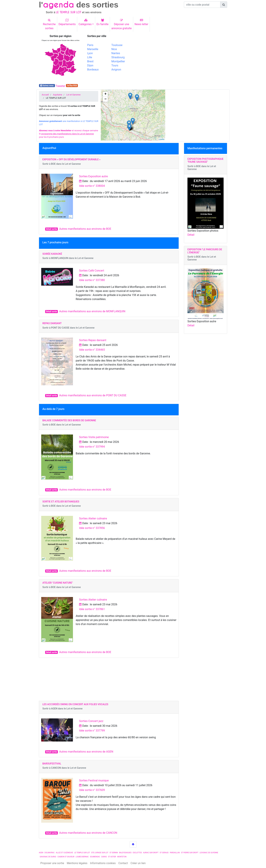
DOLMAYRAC (50, 853)
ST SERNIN (114, 853)
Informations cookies (103, 863)
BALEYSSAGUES (125, 853)
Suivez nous (47, 86)
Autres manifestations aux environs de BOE (85, 229)
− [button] (105, 99)
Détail (191, 235)
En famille (102, 22)
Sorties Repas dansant (93, 340)
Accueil (45, 95)
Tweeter (60, 86)
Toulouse (117, 45)
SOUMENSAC (95, 857)
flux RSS (72, 86)
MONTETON (122, 857)
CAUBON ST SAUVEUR (66, 857)
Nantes (116, 53)
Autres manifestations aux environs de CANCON (88, 833)
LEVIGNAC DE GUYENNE (209, 853)
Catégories (85, 22)
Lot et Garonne (73, 95)
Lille (90, 57)
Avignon (116, 70)
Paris (90, 45)
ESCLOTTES (137, 853)
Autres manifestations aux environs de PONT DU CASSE (93, 395)
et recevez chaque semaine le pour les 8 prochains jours (69, 134)
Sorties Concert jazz (91, 721)
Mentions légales (77, 863)
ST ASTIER (112, 857)
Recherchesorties (49, 24)
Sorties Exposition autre (93, 176)
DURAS (104, 857)
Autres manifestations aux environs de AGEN (86, 752)
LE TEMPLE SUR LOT (82, 853)
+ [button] (105, 94)
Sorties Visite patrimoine (94, 437)
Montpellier (118, 61)
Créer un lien (138, 863)
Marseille (93, 49)
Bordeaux (93, 70)
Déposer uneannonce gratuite (121, 24)
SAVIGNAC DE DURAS (48, 857)
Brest (90, 61)
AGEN (41, 853)
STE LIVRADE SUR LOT (100, 853)
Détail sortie (51, 229)
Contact (123, 863)
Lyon (90, 53)
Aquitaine (58, 95)
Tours (115, 65)
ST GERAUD (164, 853)
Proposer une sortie (52, 863)
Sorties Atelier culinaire (93, 518)
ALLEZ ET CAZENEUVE (64, 853)
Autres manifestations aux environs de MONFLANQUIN (92, 311)
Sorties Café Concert (92, 271)
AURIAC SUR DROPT (151, 853)
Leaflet (162, 139)
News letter (141, 22)
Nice (114, 49)
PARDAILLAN (175, 853)
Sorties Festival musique (94, 780)
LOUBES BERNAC (82, 857)
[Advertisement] (181, 58)
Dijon (90, 65)
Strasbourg (118, 57)
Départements (67, 22)
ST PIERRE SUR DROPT (190, 853)
